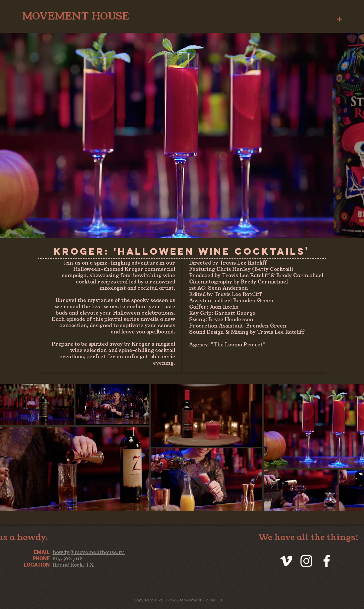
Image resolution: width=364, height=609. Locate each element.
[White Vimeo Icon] (286, 561)
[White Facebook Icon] (327, 561)
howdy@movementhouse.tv (89, 552)
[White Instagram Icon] (306, 561)
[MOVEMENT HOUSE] (76, 16)
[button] (339, 18)
